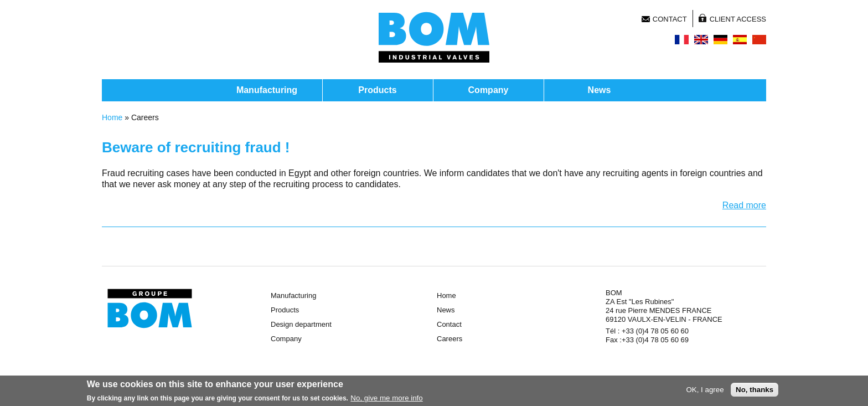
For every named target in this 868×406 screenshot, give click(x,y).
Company (489, 90)
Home (112, 117)
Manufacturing (267, 90)
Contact (670, 19)
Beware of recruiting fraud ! (196, 147)
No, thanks (755, 391)
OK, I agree (705, 391)
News (600, 90)
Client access (738, 19)
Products (377, 90)
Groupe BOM (150, 309)
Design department (301, 324)
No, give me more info (386, 400)
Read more (744, 205)
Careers (449, 339)
